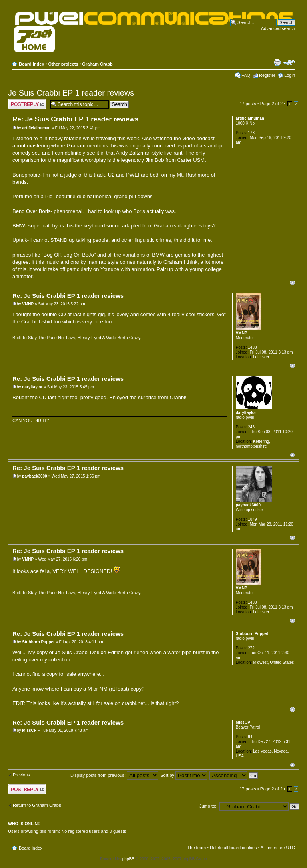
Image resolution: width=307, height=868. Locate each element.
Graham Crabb (97, 64)
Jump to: (208, 806)
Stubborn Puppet (38, 642)
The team (197, 848)
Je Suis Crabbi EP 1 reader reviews (71, 93)
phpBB (128, 859)
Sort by (184, 775)
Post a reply (27, 104)
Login (290, 75)
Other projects (63, 64)
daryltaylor (32, 387)
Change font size (289, 62)
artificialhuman (36, 128)
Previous (21, 775)
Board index (32, 64)
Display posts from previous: (114, 775)
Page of (271, 104)
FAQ (246, 75)
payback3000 (34, 476)
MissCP (29, 730)
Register (267, 75)
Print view (277, 62)
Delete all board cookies (233, 848)
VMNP (28, 304)
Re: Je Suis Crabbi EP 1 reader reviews (75, 119)
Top (292, 283)
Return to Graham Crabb (37, 805)
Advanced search (278, 28)
